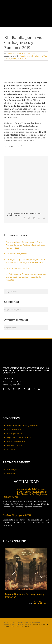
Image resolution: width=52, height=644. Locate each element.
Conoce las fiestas (16, 429)
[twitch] (19, 389)
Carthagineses (14, 470)
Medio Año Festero (16, 441)
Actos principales (16, 433)
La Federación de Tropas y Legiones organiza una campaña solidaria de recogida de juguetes (26, 277)
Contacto (12, 449)
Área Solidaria (26, 56)
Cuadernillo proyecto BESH (18, 254)
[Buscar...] (26, 292)
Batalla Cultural (15, 445)
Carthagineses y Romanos (15, 58)
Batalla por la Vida (40, 56)
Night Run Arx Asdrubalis (19, 437)
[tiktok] (24, 389)
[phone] (39, 389)
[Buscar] (8, 292)
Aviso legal (37, 624)
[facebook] (4, 389)
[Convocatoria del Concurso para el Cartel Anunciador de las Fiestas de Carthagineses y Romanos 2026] (9, 491)
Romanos (12, 474)
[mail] (34, 389)
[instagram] (14, 389)
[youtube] (29, 389)
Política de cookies (23, 627)
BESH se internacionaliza (17, 268)
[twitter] (9, 389)
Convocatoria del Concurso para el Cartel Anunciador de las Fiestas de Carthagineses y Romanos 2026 (26, 245)
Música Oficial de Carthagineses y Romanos (25, 595)
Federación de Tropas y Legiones (21, 53)
